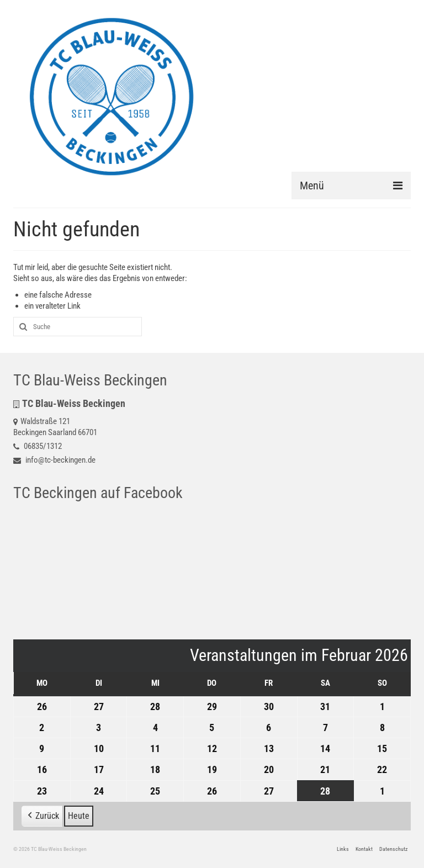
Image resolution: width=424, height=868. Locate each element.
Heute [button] (79, 816)
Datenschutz (393, 849)
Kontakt (364, 849)
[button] (42, 816)
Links (343, 849)
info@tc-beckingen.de (54, 460)
